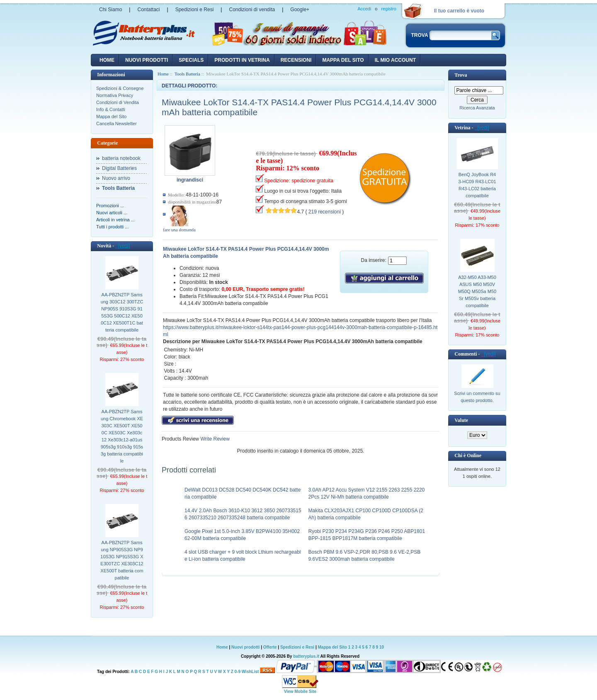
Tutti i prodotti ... (112, 227)
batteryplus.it (307, 656)
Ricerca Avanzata (477, 108)
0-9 (238, 672)
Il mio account (395, 60)
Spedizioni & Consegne (120, 88)
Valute (461, 420)
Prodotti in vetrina (242, 60)
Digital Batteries (119, 168)
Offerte (271, 647)
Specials (191, 60)
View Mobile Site (300, 692)
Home (107, 60)
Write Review (214, 439)
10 (382, 647)
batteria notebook (121, 158)
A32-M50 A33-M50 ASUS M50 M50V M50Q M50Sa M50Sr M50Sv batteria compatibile (477, 291)
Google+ (300, 10)
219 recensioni (325, 212)
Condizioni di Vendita (118, 102)
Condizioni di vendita (252, 10)
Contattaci (148, 10)
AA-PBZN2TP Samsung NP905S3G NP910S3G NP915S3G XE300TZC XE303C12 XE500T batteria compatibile (122, 560)
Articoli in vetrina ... (115, 220)
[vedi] (123, 246)
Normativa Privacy (115, 95)
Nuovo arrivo (116, 178)
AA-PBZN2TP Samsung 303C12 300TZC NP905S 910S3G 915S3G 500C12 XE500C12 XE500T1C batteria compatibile (122, 312)
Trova (461, 75)
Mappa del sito (343, 60)
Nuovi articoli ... (112, 213)
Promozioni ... (110, 206)
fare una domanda (179, 230)
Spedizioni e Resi (195, 10)
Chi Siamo (110, 10)
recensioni (296, 60)
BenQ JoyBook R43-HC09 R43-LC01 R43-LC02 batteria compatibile (477, 185)
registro (389, 9)
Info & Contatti (111, 109)
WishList (250, 672)
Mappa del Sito (111, 116)
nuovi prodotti (147, 60)
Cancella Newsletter (116, 124)
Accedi (364, 9)
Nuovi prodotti (245, 647)
